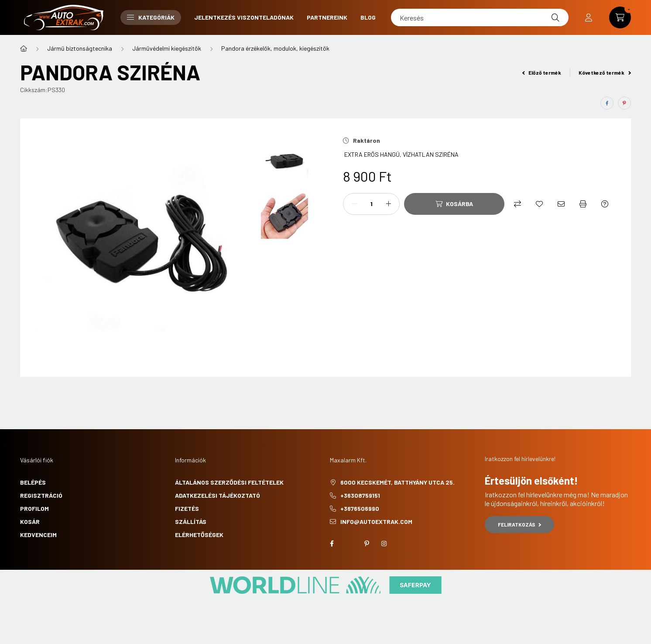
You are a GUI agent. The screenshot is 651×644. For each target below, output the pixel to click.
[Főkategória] (24, 48)
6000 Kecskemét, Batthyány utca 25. (397, 482)
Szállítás (191, 522)
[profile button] (589, 17)
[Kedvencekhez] (539, 204)
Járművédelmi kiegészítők (167, 48)
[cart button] (620, 17)
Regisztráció (41, 495)
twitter (349, 544)
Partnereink (327, 17)
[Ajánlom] (561, 204)
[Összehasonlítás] (517, 204)
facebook (332, 544)
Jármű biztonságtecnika (80, 48)
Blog (368, 17)
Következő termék (605, 72)
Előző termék (542, 72)
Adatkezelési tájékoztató (218, 495)
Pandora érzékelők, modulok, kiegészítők (275, 48)
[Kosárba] (454, 204)
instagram (384, 544)
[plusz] (388, 204)
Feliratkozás (519, 524)
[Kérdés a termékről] (605, 204)
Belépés (33, 482)
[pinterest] (624, 103)
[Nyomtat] (583, 204)
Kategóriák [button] (151, 17)
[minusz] (354, 204)
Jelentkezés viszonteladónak (244, 17)
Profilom (34, 508)
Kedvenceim (38, 535)
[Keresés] (480, 17)
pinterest (367, 544)
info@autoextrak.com (376, 522)
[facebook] (607, 103)
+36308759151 (360, 495)
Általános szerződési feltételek (229, 482)
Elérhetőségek (199, 535)
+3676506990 (360, 508)
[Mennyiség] (371, 204)
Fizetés (187, 508)
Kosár (30, 522)
